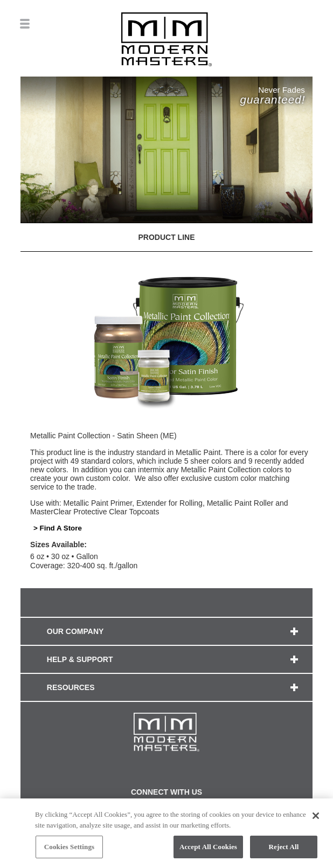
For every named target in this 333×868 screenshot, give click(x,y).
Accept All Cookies (208, 850)
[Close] (316, 818)
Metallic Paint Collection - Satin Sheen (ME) (103, 436)
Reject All (284, 850)
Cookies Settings (69, 850)
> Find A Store (58, 528)
